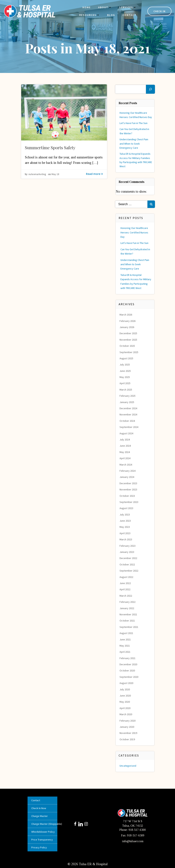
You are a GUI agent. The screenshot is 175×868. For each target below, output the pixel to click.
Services (127, 7)
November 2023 (129, 489)
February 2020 (128, 720)
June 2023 (125, 520)
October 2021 (127, 620)
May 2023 (125, 526)
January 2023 (127, 552)
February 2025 (128, 395)
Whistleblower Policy (43, 831)
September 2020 (129, 676)
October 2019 (127, 739)
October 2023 (127, 495)
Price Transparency (42, 839)
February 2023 (128, 545)
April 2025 (125, 383)
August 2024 (127, 433)
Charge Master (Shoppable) (43, 823)
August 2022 (127, 576)
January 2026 (127, 327)
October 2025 (127, 345)
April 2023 (125, 533)
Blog (111, 15)
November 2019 (129, 733)
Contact (129, 15)
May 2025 (125, 377)
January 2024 (127, 477)
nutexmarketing (37, 174)
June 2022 (125, 583)
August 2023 (127, 508)
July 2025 (125, 364)
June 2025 (125, 370)
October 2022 (127, 564)
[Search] (150, 89)
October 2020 (127, 670)
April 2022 (125, 589)
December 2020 (129, 664)
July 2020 (125, 689)
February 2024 (128, 470)
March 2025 (126, 389)
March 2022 (126, 595)
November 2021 (129, 614)
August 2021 (127, 633)
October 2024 (127, 420)
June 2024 (125, 445)
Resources (89, 15)
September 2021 (129, 626)
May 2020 (125, 701)
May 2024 (125, 451)
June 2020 (125, 695)
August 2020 (127, 683)
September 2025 (129, 352)
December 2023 (129, 483)
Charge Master (40, 816)
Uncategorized (128, 765)
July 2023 (125, 514)
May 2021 (125, 645)
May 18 (55, 174)
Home (86, 7)
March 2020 (126, 714)
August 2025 (127, 358)
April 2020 (125, 708)
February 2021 (128, 658)
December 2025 (129, 333)
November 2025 (129, 339)
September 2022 (129, 570)
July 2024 (125, 439)
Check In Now (39, 808)
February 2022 (128, 601)
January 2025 (127, 402)
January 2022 (127, 608)
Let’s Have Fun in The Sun (134, 123)
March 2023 (126, 539)
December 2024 (129, 408)
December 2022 (129, 558)
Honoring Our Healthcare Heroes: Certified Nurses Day (135, 232)
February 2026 (128, 320)
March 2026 (126, 314)
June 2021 (125, 639)
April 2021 (125, 651)
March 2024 (126, 464)
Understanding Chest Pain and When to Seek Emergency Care (134, 143)
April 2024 (125, 458)
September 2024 (129, 427)
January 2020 (127, 726)
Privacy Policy (39, 847)
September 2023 (129, 501)
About (105, 7)
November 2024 (129, 414)
